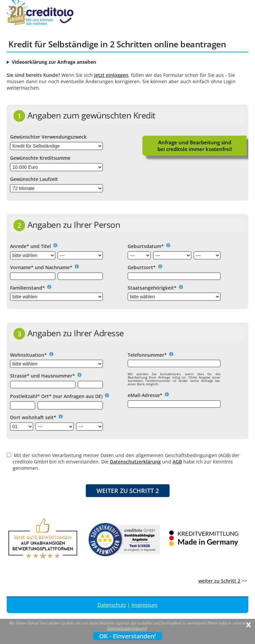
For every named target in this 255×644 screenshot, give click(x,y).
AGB (177, 462)
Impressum (144, 605)
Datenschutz (112, 605)
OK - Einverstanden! (127, 636)
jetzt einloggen (111, 75)
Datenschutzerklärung (135, 462)
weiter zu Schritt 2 (219, 581)
